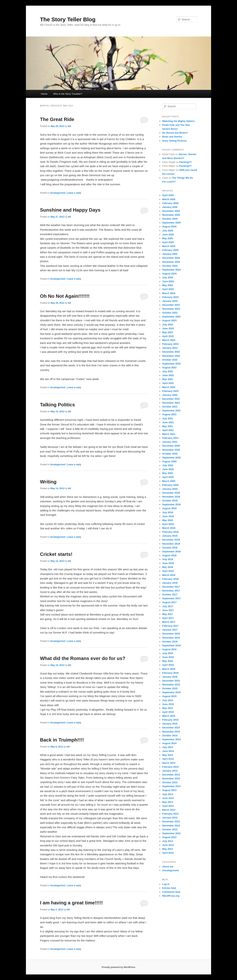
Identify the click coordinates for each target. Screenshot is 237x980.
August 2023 (169, 320)
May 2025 (168, 238)
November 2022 (171, 356)
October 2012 (170, 829)
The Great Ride (57, 119)
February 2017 (170, 626)
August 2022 (169, 368)
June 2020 (168, 469)
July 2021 (168, 418)
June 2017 (168, 610)
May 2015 (168, 708)
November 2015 (171, 685)
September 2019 (171, 504)
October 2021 (170, 407)
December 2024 (171, 258)
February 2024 (170, 297)
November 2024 (171, 262)
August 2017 (169, 602)
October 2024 (170, 266)
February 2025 (170, 250)
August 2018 (169, 555)
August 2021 (169, 414)
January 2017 (170, 630)
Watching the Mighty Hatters (178, 121)
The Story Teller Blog (68, 19)
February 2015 (170, 720)
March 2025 (169, 246)
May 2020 (168, 473)
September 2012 (171, 833)
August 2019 (169, 508)
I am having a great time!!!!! (71, 903)
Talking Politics (57, 405)
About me (168, 867)
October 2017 (170, 595)
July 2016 (168, 653)
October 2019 (170, 501)
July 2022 (168, 371)
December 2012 (171, 821)
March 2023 (169, 340)
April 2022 (168, 383)
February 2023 (170, 344)
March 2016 (169, 669)
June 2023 (168, 328)
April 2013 (168, 806)
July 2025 (168, 231)
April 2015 (168, 712)
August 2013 (169, 790)
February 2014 (170, 767)
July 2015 (168, 700)
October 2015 (170, 688)
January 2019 (170, 536)
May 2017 (168, 614)
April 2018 (168, 571)
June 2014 (168, 751)
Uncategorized (57, 193)
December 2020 (171, 446)
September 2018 (171, 552)
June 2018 (168, 563)
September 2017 (171, 598)
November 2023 (171, 309)
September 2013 (171, 786)
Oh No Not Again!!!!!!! (65, 296)
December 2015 (171, 681)
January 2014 (170, 771)
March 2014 (169, 763)
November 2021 (171, 403)
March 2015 (169, 716)
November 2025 (171, 215)
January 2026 (170, 207)
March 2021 (169, 434)
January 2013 (170, 818)
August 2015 (169, 696)
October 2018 (170, 548)
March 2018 (169, 575)
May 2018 (168, 567)
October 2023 (170, 313)
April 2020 (168, 477)
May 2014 (168, 755)
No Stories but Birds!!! (175, 133)
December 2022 (171, 352)
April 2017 (168, 618)
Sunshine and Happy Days (70, 210)
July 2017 (168, 606)
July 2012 (168, 841)
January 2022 (170, 395)
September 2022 (171, 364)
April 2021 (168, 430)
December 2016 (171, 634)
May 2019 (168, 520)
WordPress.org (171, 896)
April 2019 (168, 524)
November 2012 (171, 826)
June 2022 (168, 375)
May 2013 (168, 802)
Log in (166, 884)
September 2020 (171, 458)
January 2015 (170, 724)
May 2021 (168, 426)
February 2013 (170, 814)
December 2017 (171, 587)
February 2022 (170, 391)
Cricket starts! (56, 554)
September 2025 (171, 223)
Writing (48, 482)
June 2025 (168, 234)
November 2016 (171, 638)
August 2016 (169, 649)
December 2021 (171, 399)
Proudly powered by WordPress (118, 967)
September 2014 (171, 739)
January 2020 (170, 489)
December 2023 (171, 305)
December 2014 (171, 728)
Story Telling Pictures (175, 141)
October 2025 (170, 219)
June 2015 (168, 704)
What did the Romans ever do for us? (83, 658)
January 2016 (170, 677)
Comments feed (171, 892)
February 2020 (170, 485)
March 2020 (169, 481)
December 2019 (171, 493)
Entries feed (169, 888)
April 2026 (168, 195)
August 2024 (169, 274)
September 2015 (171, 692)
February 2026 (170, 203)
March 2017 (169, 622)
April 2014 (168, 759)
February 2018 (170, 579)
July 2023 (168, 325)
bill (69, 126)
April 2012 (168, 853)
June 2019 (168, 516)
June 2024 (168, 281)
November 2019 (171, 497)
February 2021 (170, 438)
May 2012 (168, 849)
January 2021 (170, 442)
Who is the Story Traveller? (68, 94)
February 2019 (170, 532)
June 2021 (168, 422)
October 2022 (170, 360)
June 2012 (168, 845)
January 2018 (170, 583)
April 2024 (168, 289)
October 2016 (170, 642)
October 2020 (170, 454)
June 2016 (168, 657)
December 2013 (171, 775)
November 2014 (171, 732)
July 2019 (168, 512)
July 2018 (168, 559)
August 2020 (169, 461)
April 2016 (168, 665)
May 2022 (168, 379)
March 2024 (169, 293)
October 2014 (170, 736)
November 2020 (171, 450)
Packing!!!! (186, 162)
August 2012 (169, 837)
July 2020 (168, 465)
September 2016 (171, 645)
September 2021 (171, 411)
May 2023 (168, 332)
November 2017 (171, 591)
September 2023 (171, 317)
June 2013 (168, 798)
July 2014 (168, 747)
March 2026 (169, 199)
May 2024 (168, 285)
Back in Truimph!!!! (62, 740)
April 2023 (168, 336)
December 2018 (171, 540)
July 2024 (168, 277)
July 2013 (168, 794)
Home (44, 94)
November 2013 (171, 778)
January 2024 (170, 301)
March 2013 (169, 810)
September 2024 (171, 270)
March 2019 (169, 528)
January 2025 (170, 254)
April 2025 (168, 242)
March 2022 (169, 387)
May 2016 (168, 661)
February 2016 (170, 673)
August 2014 (169, 743)
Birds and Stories (172, 137)
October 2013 (170, 782)
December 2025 (171, 211)
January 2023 (170, 348)
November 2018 (171, 544)
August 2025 (169, 227)
